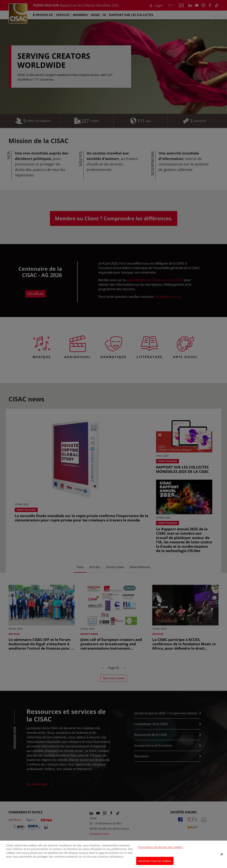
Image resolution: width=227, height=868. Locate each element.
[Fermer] (222, 856)
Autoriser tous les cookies (155, 862)
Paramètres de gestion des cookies (161, 849)
